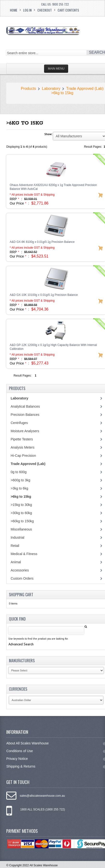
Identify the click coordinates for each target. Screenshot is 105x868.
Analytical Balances (25, 406)
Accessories (20, 570)
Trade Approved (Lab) (85, 89)
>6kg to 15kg (62, 93)
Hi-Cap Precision (23, 456)
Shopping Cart (21, 595)
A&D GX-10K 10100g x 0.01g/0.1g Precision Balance (44, 295)
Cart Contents (68, 10)
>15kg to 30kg (21, 505)
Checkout (45, 10)
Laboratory (51, 89)
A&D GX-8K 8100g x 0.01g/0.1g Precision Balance (42, 242)
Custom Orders (22, 578)
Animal (16, 562)
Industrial (17, 537)
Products (28, 89)
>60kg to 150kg (22, 521)
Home (14, 10)
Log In (27, 10)
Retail (15, 546)
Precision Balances (25, 415)
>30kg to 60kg (21, 513)
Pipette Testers (22, 439)
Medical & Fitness (24, 554)
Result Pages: (23, 376)
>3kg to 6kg (19, 488)
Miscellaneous (21, 529)
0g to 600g (19, 472)
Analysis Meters (23, 447)
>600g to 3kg (20, 480)
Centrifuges (19, 423)
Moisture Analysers (25, 431)
